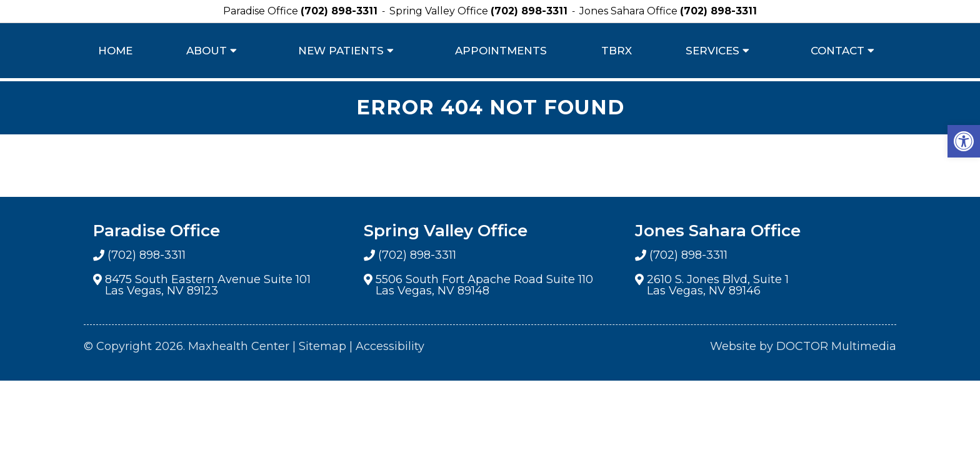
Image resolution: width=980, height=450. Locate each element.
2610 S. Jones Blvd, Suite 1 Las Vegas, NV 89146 (718, 285)
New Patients (341, 51)
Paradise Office (262, 11)
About (207, 51)
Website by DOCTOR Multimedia (803, 346)
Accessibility (390, 346)
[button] (964, 141)
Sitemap (322, 346)
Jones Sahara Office (630, 11)
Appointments (501, 51)
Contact (837, 51)
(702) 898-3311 (339, 11)
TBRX (617, 51)
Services (712, 51)
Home (115, 51)
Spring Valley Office (440, 11)
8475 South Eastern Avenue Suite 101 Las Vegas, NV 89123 (208, 285)
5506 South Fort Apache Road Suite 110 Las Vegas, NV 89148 (484, 285)
